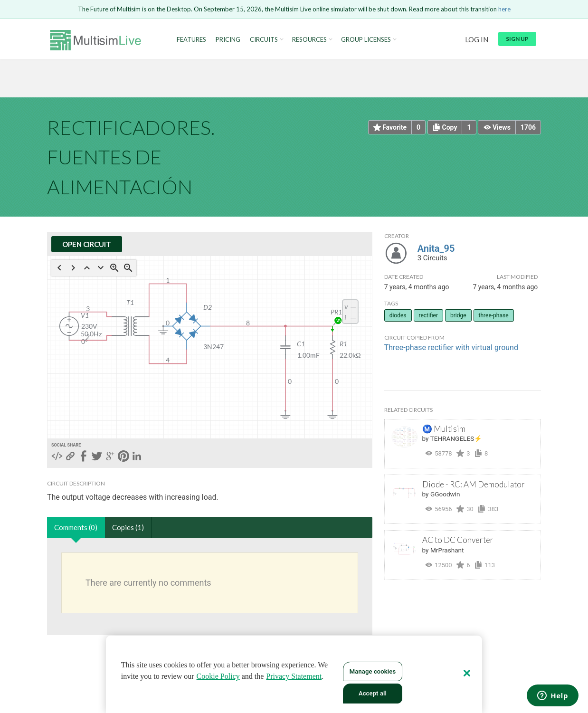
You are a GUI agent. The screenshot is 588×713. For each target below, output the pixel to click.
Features (191, 40)
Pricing (228, 40)
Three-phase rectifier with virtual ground (451, 347)
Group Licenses (366, 40)
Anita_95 (436, 248)
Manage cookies (373, 671)
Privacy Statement (294, 676)
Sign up (517, 39)
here (504, 9)
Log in (477, 39)
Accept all (373, 693)
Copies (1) (128, 527)
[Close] (467, 673)
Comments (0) (76, 527)
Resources (309, 40)
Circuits (264, 40)
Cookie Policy (218, 676)
